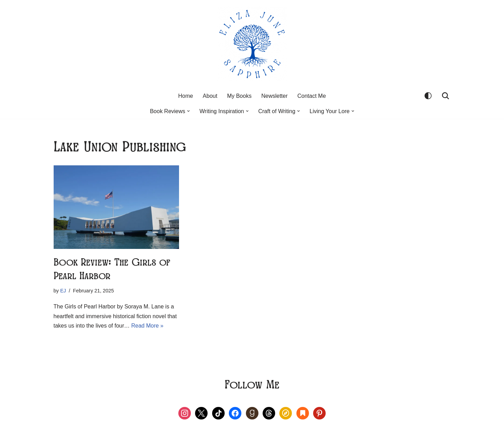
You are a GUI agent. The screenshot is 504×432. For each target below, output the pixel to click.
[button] (188, 111)
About (210, 96)
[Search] (445, 96)
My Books (239, 96)
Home (185, 96)
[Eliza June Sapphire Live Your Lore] (252, 44)
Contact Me (312, 96)
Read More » (148, 326)
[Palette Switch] (428, 96)
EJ (63, 291)
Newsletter (274, 96)
